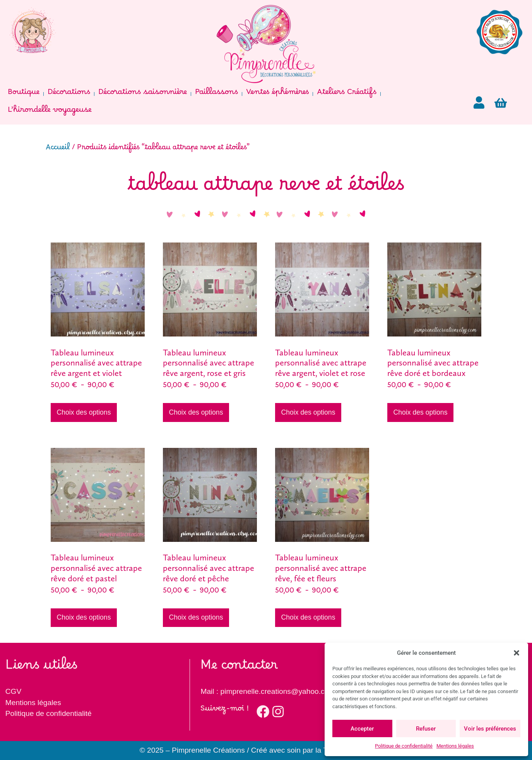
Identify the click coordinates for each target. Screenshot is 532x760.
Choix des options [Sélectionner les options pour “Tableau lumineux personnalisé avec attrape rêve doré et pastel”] (84, 617)
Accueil (58, 149)
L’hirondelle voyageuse (50, 112)
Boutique (24, 94)
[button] (517, 653)
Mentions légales (455, 746)
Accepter (362, 729)
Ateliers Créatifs (347, 94)
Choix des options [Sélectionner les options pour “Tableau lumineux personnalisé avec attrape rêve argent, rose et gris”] (196, 412)
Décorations (69, 94)
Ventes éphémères (277, 94)
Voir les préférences (490, 729)
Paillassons (216, 94)
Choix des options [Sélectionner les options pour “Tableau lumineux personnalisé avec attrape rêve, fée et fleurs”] (308, 617)
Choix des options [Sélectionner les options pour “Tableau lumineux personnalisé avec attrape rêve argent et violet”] (84, 412)
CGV (14, 691)
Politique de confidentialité (404, 746)
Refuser (426, 729)
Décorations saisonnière (143, 94)
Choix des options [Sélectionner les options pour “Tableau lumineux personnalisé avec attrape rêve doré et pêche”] (196, 617)
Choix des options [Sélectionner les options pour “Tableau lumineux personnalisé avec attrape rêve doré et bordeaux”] (421, 412)
